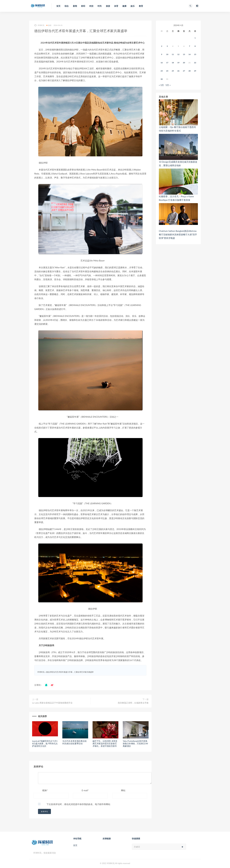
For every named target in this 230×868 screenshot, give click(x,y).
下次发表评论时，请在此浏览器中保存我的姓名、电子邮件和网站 (78, 804)
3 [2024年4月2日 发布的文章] (167, 46)
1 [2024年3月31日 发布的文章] (195, 38)
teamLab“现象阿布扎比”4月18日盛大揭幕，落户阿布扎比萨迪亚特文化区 (45, 743)
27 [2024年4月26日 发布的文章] (184, 71)
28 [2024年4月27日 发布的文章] (190, 71)
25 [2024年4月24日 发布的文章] (173, 71)
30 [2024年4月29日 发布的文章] (162, 79)
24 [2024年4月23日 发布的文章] (167, 71)
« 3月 (161, 85)
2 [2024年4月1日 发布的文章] (162, 46)
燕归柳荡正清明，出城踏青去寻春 (133, 703)
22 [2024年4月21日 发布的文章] (195, 63)
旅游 (49, 25)
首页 (75, 845)
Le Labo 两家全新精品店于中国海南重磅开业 (52, 703)
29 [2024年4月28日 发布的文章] (195, 71)
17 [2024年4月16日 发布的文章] (167, 63)
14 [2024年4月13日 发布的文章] (190, 54)
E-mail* (85, 790)
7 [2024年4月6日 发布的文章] (190, 46)
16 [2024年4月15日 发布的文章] (162, 63)
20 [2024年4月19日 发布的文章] (184, 63)
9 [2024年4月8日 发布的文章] (162, 54)
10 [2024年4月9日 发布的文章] (167, 54)
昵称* (45, 790)
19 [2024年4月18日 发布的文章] (178, 63)
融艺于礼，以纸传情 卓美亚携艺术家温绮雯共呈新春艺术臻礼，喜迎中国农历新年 (105, 743)
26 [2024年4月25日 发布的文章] (178, 71)
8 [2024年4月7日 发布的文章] (195, 46)
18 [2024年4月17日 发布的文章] (173, 63)
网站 (123, 790)
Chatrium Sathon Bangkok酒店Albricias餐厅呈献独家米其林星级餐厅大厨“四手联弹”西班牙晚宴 (178, 234)
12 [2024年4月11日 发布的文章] (178, 54)
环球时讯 (39, 25)
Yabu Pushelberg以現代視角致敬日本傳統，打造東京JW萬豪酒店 (135, 743)
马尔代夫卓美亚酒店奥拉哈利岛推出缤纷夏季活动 (75, 742)
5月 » (168, 85)
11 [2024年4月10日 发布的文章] (173, 54)
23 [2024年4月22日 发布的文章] (162, 71)
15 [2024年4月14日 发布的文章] (195, 54)
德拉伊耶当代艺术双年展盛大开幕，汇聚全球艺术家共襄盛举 (70, 672)
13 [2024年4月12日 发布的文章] (184, 54)
